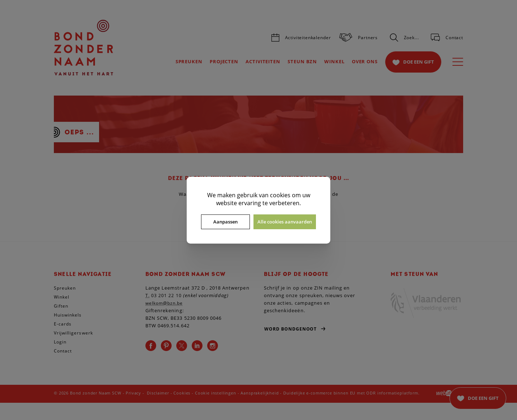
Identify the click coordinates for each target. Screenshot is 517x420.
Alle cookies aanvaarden (285, 222)
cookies (280, 195)
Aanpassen (225, 222)
